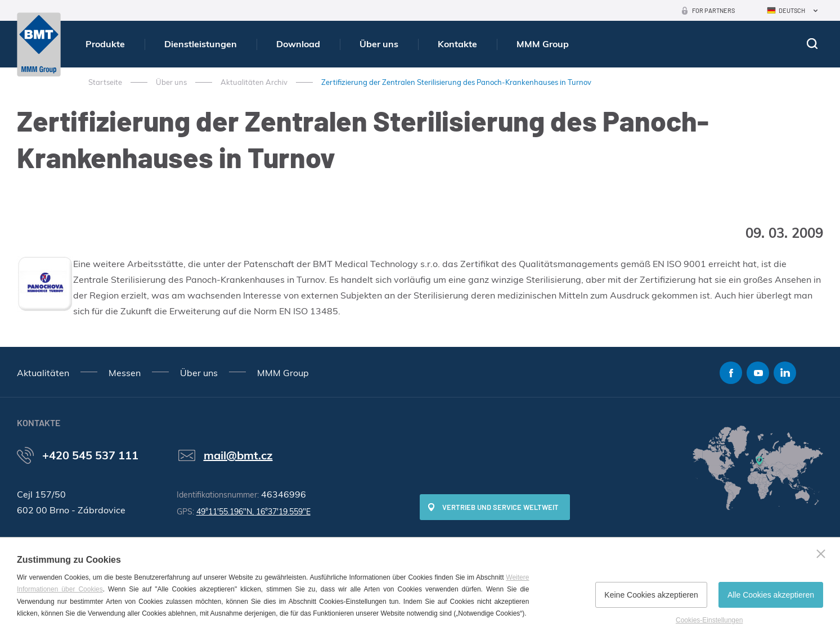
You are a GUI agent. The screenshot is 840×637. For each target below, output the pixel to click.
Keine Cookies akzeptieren (651, 595)
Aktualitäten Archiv (254, 82)
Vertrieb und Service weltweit (500, 507)
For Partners (713, 10)
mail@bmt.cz (238, 455)
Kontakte (457, 44)
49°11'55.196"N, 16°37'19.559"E (253, 512)
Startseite (105, 82)
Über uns (379, 44)
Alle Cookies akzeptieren (771, 595)
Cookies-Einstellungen (709, 620)
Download (298, 44)
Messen (125, 373)
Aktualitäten (43, 373)
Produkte (105, 44)
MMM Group (543, 44)
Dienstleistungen (201, 44)
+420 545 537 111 (90, 455)
